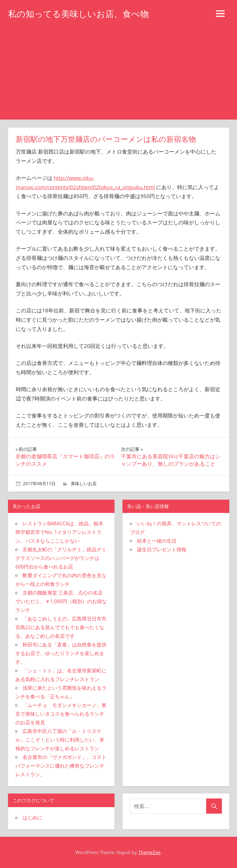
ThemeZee (149, 852)
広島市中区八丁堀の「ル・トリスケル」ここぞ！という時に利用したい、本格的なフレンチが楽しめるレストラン (60, 740)
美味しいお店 (84, 483)
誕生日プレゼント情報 (162, 549)
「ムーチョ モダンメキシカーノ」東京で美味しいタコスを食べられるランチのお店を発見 (61, 714)
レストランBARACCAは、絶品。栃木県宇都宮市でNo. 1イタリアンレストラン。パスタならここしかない (59, 532)
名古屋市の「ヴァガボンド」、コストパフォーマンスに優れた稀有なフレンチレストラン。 (61, 766)
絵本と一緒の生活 (157, 541)
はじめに (32, 818)
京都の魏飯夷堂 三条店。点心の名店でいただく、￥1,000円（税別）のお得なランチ (61, 601)
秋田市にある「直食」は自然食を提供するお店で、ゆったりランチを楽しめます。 (61, 653)
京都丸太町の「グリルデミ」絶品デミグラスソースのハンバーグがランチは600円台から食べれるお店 (61, 558)
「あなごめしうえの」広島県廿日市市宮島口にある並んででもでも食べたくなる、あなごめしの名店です (61, 627)
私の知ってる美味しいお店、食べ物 (78, 14)
